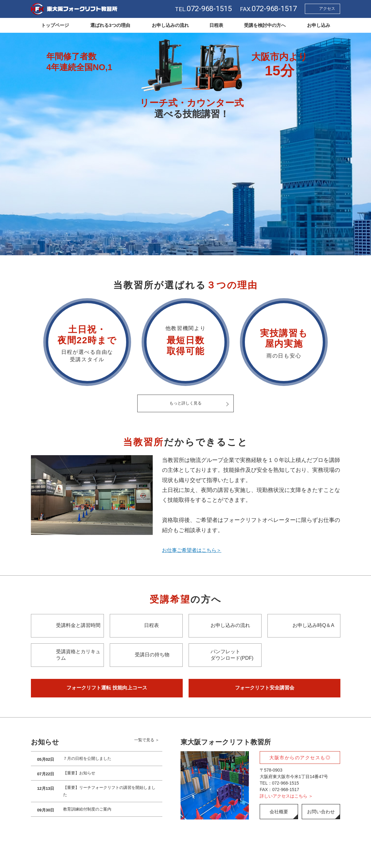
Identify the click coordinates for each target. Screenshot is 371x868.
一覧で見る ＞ (146, 743)
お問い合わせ (321, 812)
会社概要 (279, 812)
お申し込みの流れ (170, 25)
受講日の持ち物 (152, 655)
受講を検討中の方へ (265, 25)
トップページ (55, 25)
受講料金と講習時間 (78, 626)
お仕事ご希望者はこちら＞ (195, 551)
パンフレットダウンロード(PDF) (232, 655)
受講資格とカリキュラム (78, 655)
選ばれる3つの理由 (110, 25)
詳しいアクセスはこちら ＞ (286, 797)
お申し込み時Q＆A (313, 626)
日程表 (216, 25)
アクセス (327, 8)
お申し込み (319, 25)
